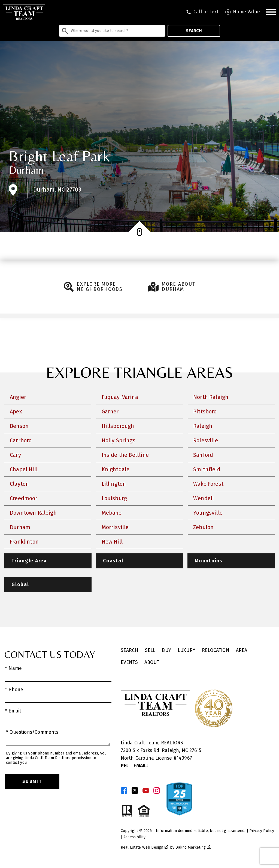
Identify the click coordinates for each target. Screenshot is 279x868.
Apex (16, 411)
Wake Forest (208, 484)
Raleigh (203, 426)
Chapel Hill (24, 469)
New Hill (112, 542)
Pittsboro (205, 411)
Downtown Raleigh (33, 513)
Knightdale (116, 469)
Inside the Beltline (125, 455)
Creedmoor (24, 498)
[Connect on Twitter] (135, 791)
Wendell (204, 498)
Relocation (216, 650)
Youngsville (208, 513)
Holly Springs (119, 440)
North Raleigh (211, 397)
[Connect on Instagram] (157, 791)
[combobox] (112, 31)
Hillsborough (118, 426)
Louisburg (114, 498)
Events (129, 662)
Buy (166, 650)
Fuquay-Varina (120, 397)
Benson (19, 426)
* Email (13, 711)
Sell (150, 650)
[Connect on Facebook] (124, 791)
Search (194, 31)
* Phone (14, 690)
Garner (110, 411)
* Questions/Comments (32, 732)
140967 (184, 758)
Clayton (19, 484)
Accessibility (134, 837)
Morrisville (115, 527)
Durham (26, 170)
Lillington (114, 484)
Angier (18, 397)
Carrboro (21, 440)
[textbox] (115, 31)
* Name (13, 668)
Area (242, 650)
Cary (15, 455)
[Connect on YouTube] (146, 791)
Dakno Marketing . (193, 847)
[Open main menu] (271, 12)
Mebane (112, 513)
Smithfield (207, 469)
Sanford (203, 455)
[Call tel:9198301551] (202, 12)
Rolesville (206, 440)
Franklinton (24, 542)
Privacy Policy (262, 831)
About (152, 662)
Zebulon (203, 527)
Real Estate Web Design (144, 847)
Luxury (186, 650)
